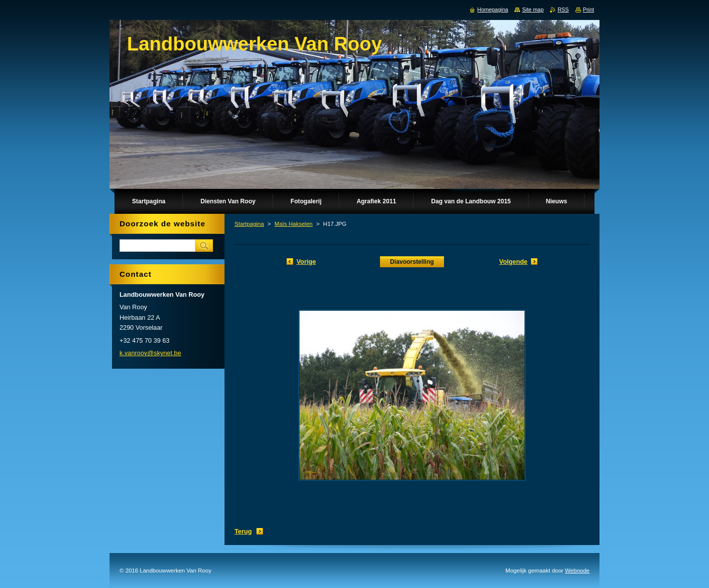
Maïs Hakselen (293, 224)
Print (588, 9)
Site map (533, 9)
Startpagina (249, 224)
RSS (563, 9)
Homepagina (493, 9)
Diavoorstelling (412, 262)
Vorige (306, 262)
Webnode (577, 571)
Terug (243, 531)
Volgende (513, 262)
